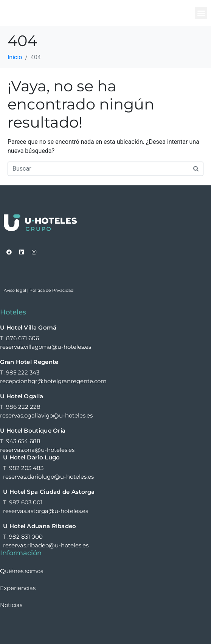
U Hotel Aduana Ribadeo (40, 526)
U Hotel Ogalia (22, 396)
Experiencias (18, 588)
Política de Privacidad (51, 290)
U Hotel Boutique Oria (33, 431)
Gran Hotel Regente (29, 362)
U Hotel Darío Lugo (31, 457)
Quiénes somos (22, 571)
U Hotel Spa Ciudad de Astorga (49, 492)
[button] (201, 13)
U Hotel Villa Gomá (28, 327)
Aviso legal (15, 290)
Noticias (11, 605)
